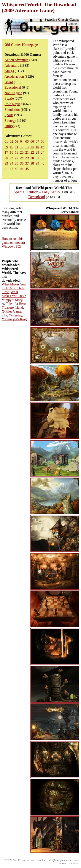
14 (32, 147)
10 (11, 147)
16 (42, 147)
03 (17, 141)
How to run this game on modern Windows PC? (13, 243)
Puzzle (9, 98)
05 (27, 141)
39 (37, 163)
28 (22, 158)
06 (32, 141)
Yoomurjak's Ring (14, 319)
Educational (13, 87)
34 (11, 163)
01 (6, 141)
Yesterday (15, 315)
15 (37, 147)
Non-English (13, 93)
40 (43, 163)
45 (27, 169)
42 (11, 169)
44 (22, 169)
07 (37, 141)
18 (11, 152)
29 (27, 158)
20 (22, 152)
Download (37, 197)
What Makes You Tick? (14, 294)
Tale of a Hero (16, 304)
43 (17, 169)
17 (6, 152)
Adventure (12, 66)
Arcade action (14, 76)
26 (11, 158)
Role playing (13, 104)
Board (9, 82)
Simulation (12, 110)
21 (27, 152)
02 (11, 141)
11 (17, 147)
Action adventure (17, 60)
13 (27, 147)
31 (37, 158)
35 (17, 163)
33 (6, 163)
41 (6, 169)
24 (43, 152)
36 (22, 163)
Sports (9, 115)
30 (32, 158)
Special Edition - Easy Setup (37, 192)
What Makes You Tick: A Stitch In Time (14, 288)
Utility (9, 126)
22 (32, 152)
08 (43, 141)
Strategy (10, 121)
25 (6, 158)
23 (37, 152)
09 (6, 147)
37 (27, 163)
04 (22, 141)
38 (32, 163)
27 (17, 158)
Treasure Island (12, 308)
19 (17, 152)
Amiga (9, 71)
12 (22, 147)
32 (43, 158)
